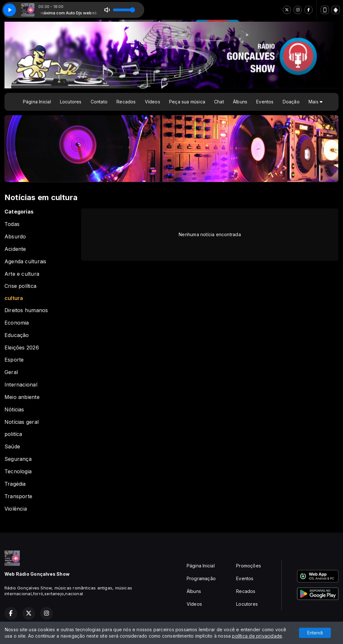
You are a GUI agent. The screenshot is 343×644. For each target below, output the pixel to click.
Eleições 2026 (22, 348)
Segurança (18, 459)
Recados (126, 102)
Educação (17, 335)
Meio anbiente (22, 397)
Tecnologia (18, 472)
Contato (99, 102)
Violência (16, 509)
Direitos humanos (26, 310)
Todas (12, 224)
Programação (201, 578)
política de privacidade (257, 636)
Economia (17, 323)
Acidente (15, 249)
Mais (316, 102)
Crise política (20, 286)
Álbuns (240, 102)
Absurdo (15, 237)
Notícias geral (22, 422)
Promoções (249, 566)
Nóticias (14, 410)
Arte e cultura (22, 274)
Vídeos (153, 102)
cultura (14, 298)
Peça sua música (187, 102)
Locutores (71, 102)
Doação (291, 102)
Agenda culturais (25, 262)
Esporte (14, 360)
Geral (11, 372)
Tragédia (15, 484)
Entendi (315, 633)
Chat (219, 102)
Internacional (21, 385)
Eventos (265, 102)
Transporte (18, 496)
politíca (13, 434)
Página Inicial (37, 102)
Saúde (12, 447)
